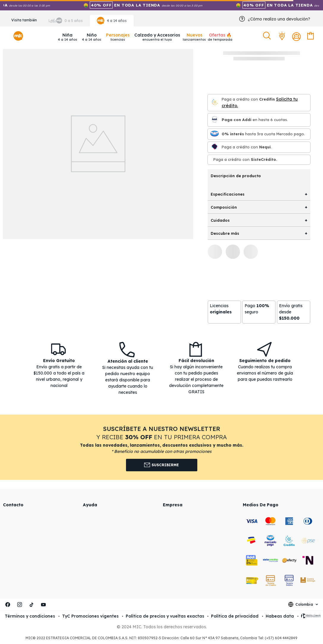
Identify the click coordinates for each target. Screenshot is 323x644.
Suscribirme (162, 465)
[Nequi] (215, 147)
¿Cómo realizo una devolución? (279, 19)
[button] (268, 36)
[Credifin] (215, 103)
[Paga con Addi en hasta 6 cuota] (215, 120)
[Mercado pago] (215, 134)
